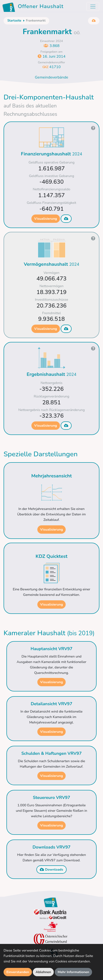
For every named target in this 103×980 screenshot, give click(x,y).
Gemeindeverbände (52, 77)
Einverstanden (18, 972)
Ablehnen (43, 972)
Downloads (51, 869)
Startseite (14, 21)
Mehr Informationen (73, 972)
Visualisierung (46, 219)
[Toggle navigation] (93, 7)
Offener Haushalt (34, 7)
